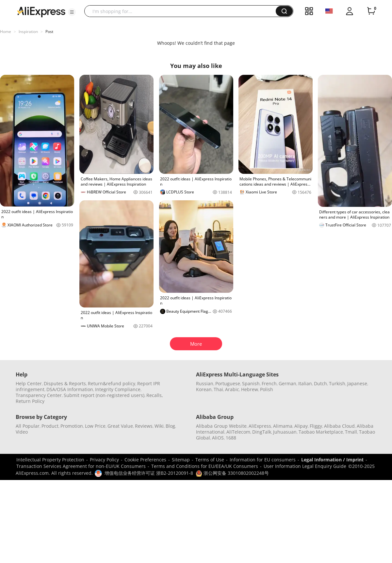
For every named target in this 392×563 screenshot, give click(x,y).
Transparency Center (39, 395)
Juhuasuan (285, 432)
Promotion (72, 426)
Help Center (29, 383)
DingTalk (262, 432)
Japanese (357, 383)
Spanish (251, 383)
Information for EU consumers (263, 460)
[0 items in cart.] (371, 11)
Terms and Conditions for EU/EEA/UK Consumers (205, 466)
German (287, 383)
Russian (205, 383)
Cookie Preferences (145, 460)
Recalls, (155, 395)
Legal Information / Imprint (332, 460)
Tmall (351, 432)
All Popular (28, 426)
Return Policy (30, 401)
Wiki (159, 426)
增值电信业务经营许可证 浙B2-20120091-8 (149, 473)
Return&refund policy (112, 383)
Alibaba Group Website (221, 426)
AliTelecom (238, 432)
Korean (204, 389)
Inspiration (28, 32)
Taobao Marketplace (321, 432)
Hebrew (250, 389)
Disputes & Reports (65, 383)
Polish (267, 389)
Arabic (232, 389)
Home (6, 32)
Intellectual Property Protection (50, 460)
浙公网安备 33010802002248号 (232, 473)
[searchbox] (182, 11)
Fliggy (316, 426)
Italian (305, 383)
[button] (72, 12)
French (269, 383)
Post (49, 32)
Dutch (320, 383)
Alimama (283, 426)
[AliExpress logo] (41, 11)
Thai (218, 389)
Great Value (120, 426)
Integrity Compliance (118, 389)
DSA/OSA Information (70, 389)
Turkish (337, 383)
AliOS (218, 438)
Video (22, 432)
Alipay (301, 426)
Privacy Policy (104, 460)
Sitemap (181, 460)
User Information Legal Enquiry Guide (305, 466)
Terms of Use (210, 460)
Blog (170, 426)
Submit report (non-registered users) (104, 395)
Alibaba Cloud (339, 426)
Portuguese (228, 383)
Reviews (144, 426)
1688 (231, 438)
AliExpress (260, 426)
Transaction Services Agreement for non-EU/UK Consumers (81, 466)
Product (50, 426)
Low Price (95, 426)
